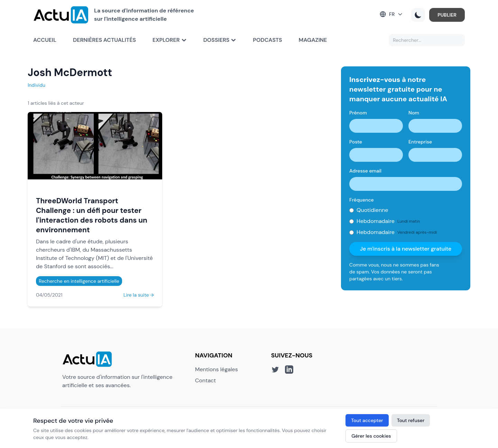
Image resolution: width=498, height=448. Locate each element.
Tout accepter (367, 420)
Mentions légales (216, 369)
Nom (414, 113)
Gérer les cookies (371, 436)
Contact (205, 380)
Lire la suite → (139, 295)
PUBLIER (447, 15)
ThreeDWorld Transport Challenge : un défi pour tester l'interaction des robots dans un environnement (92, 215)
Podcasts (267, 40)
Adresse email (365, 171)
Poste (356, 142)
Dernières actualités (104, 40)
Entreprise (420, 142)
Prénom (358, 113)
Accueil (45, 40)
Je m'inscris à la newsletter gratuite (406, 249)
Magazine (313, 40)
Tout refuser (411, 420)
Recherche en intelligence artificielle (79, 281)
